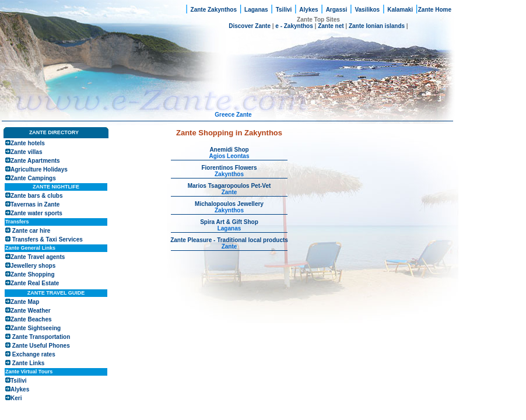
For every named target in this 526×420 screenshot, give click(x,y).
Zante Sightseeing (36, 328)
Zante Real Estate (35, 283)
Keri (16, 398)
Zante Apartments (35, 161)
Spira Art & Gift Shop (229, 222)
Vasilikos (367, 10)
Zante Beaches (31, 319)
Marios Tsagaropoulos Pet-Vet (229, 186)
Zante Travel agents (38, 257)
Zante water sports (36, 213)
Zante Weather (31, 311)
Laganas (256, 10)
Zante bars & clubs (36, 196)
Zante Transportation (41, 337)
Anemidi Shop (229, 150)
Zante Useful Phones (41, 346)
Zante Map (25, 302)
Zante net (331, 26)
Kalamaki (400, 10)
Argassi (337, 10)
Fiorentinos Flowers (229, 168)
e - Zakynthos (294, 26)
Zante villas (26, 152)
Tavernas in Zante (35, 204)
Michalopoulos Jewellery (229, 204)
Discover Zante (250, 26)
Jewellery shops (33, 266)
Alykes (308, 10)
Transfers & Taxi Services (48, 239)
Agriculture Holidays (39, 169)
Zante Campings (33, 178)
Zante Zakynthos (214, 10)
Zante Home (435, 10)
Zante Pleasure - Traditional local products (229, 240)
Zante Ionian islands (377, 26)
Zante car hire (31, 231)
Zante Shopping (33, 274)
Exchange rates (34, 354)
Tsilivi (284, 10)
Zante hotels (28, 143)
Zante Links (29, 363)
